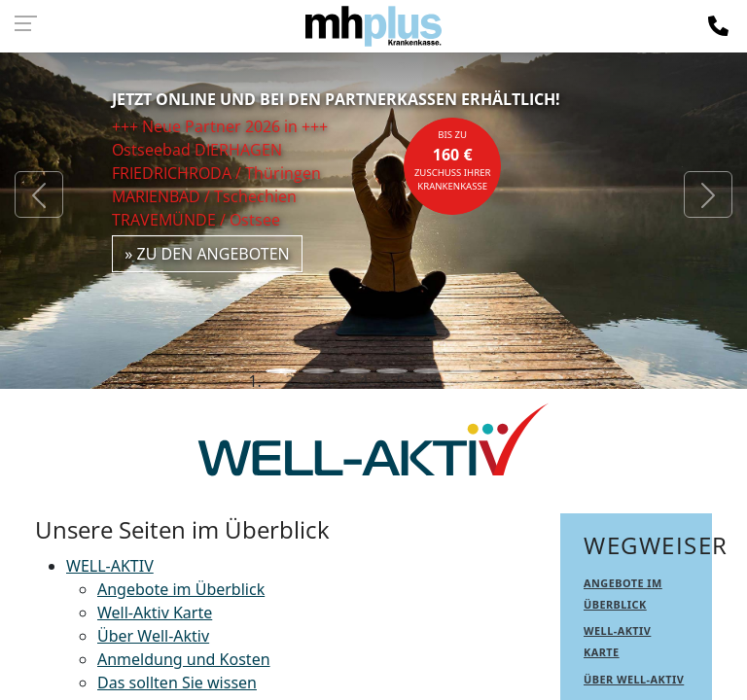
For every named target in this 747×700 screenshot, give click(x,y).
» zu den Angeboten (207, 254)
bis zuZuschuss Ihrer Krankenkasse (453, 160)
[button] (39, 194)
